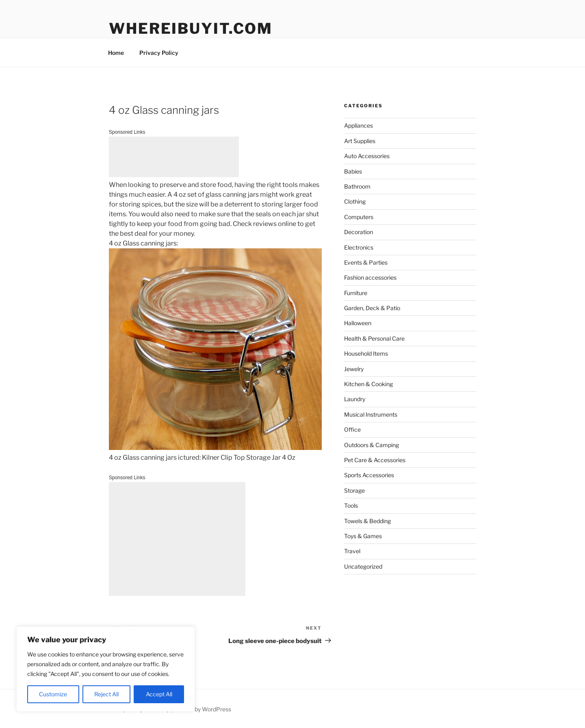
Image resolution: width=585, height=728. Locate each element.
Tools (351, 505)
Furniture (356, 293)
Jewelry (354, 369)
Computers (359, 217)
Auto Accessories (367, 156)
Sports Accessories (369, 475)
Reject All (106, 694)
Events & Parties (366, 262)
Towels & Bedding (367, 521)
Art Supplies (360, 141)
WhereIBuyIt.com (191, 28)
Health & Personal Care (374, 338)
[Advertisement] (174, 157)
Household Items (366, 353)
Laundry (355, 399)
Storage (354, 490)
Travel (352, 551)
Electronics (359, 247)
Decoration (359, 232)
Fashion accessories (370, 277)
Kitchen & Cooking (368, 384)
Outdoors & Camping (372, 445)
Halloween (358, 323)
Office (352, 429)
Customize (53, 694)
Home (116, 53)
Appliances (359, 125)
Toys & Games (363, 536)
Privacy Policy (159, 53)
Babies (353, 171)
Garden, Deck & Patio (372, 308)
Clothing (355, 201)
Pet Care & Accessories (375, 460)
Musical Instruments (371, 414)
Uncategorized (363, 566)
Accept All (159, 694)
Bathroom (357, 186)
